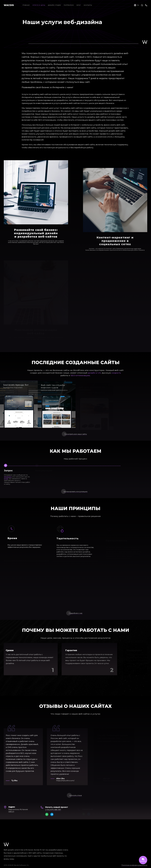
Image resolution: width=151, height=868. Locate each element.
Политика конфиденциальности (134, 865)
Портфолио (69, 5)
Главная (26, 5)
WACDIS (9, 5)
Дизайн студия (54, 5)
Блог (80, 5)
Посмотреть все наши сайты (76, 439)
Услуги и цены (39, 5)
